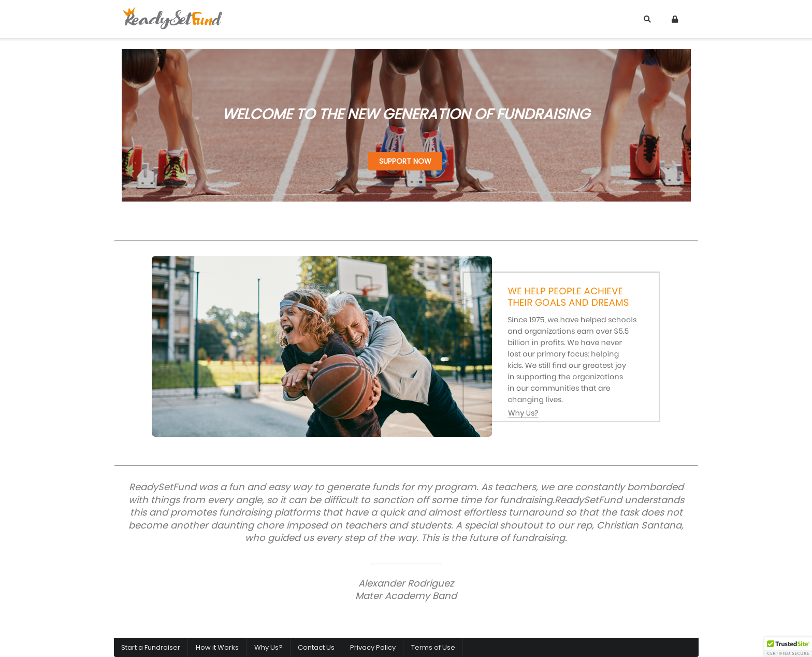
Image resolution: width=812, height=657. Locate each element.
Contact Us (316, 647)
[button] (788, 647)
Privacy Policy (373, 647)
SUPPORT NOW (405, 161)
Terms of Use (433, 647)
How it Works (217, 647)
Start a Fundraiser (151, 647)
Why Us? (269, 647)
